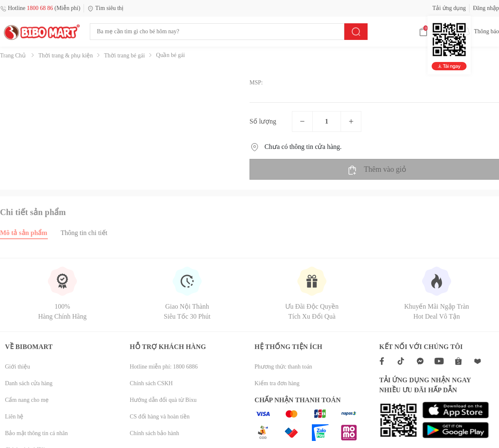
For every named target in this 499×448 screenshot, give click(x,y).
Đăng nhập (486, 8)
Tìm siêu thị (105, 8)
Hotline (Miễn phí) (40, 8)
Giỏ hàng (436, 31)
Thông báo (480, 31)
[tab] (30, 233)
